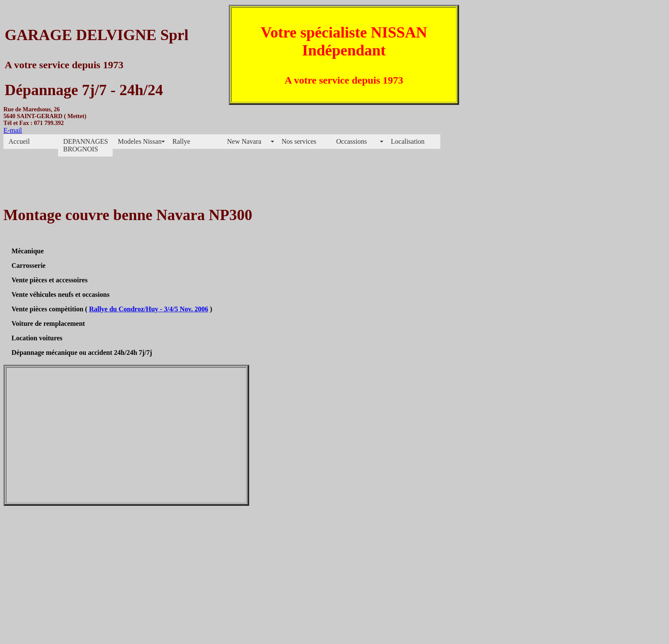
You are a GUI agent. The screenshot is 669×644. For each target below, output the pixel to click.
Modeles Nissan (140, 141)
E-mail (13, 130)
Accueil (19, 141)
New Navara (244, 141)
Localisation (408, 141)
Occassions (352, 141)
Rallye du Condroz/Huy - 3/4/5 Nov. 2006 (149, 309)
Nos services (299, 141)
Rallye (181, 141)
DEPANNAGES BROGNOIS (86, 145)
